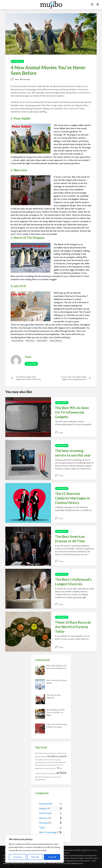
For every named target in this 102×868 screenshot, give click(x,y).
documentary (17, 341)
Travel (42, 828)
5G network (52, 762)
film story (30, 341)
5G (58, 768)
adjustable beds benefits (53, 765)
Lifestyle (43, 818)
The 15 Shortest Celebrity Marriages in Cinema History (72, 498)
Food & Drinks (45, 813)
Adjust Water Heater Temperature (46, 753)
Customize (18, 857)
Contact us (66, 853)
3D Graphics (53, 768)
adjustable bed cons (41, 762)
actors (61, 773)
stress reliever (56, 341)
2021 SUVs (45, 768)
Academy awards (57, 756)
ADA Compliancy (56, 760)
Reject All (35, 857)
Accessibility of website (43, 760)
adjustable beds (40, 780)
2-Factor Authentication (48, 774)
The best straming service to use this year (73, 453)
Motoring (43, 823)
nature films (42, 341)
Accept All (52, 857)
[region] (35, 849)
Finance (43, 808)
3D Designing (62, 753)
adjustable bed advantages (43, 777)
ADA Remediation (41, 757)
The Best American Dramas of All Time (70, 539)
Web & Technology (48, 832)
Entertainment (17, 61)
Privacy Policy (92, 850)
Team (15, 79)
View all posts (31, 364)
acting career (57, 777)
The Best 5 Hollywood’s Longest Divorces (73, 582)
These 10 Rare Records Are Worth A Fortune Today (73, 627)
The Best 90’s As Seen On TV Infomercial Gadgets (72, 412)
